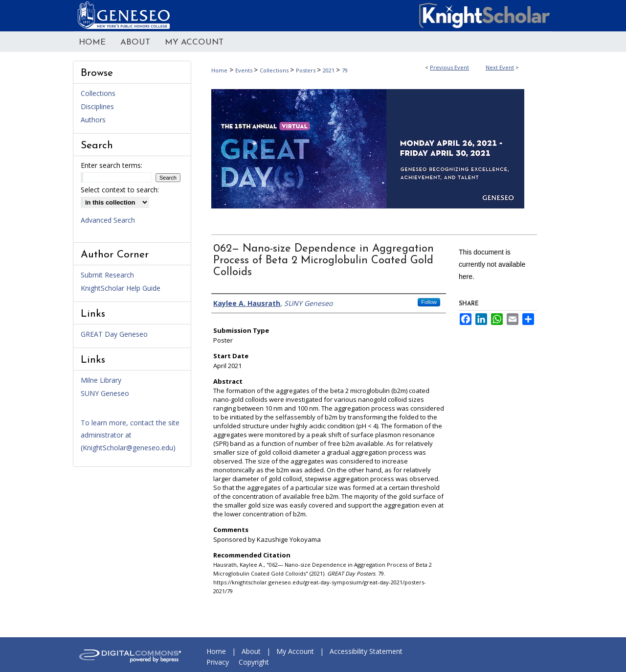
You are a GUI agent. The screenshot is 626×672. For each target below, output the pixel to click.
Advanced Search (108, 220)
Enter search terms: (112, 165)
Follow (429, 302)
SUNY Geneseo (105, 393)
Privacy (218, 662)
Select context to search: (120, 190)
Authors (93, 120)
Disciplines (97, 106)
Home (219, 70)
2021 (329, 70)
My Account (295, 651)
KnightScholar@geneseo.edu (128, 448)
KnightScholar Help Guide (121, 288)
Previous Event (449, 67)
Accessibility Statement (366, 651)
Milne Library (101, 380)
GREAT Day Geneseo (114, 334)
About (251, 651)
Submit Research (107, 275)
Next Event (500, 67)
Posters (306, 70)
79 (345, 70)
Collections (275, 70)
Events (245, 70)
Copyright (254, 662)
